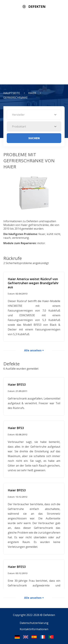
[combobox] (34, 115)
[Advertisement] (34, 49)
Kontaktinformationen (34, 629)
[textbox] (34, 115)
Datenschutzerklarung (34, 623)
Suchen (34, 138)
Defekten (49, 615)
